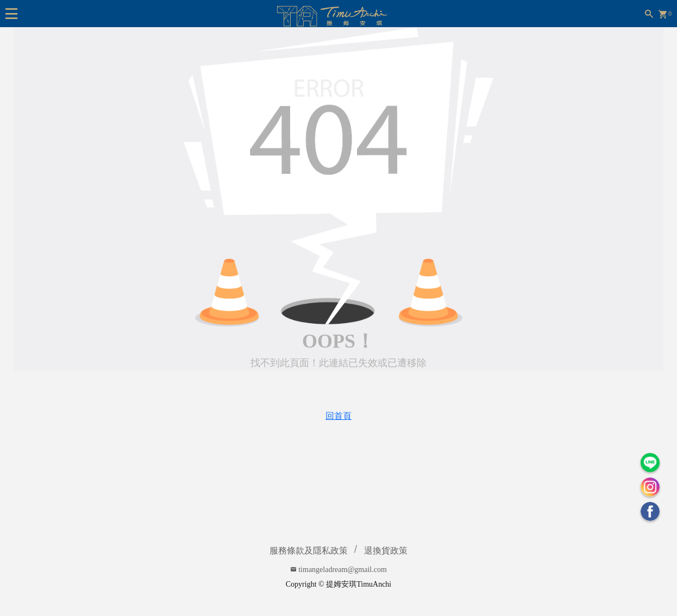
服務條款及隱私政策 (309, 551)
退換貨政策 (386, 551)
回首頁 (338, 416)
